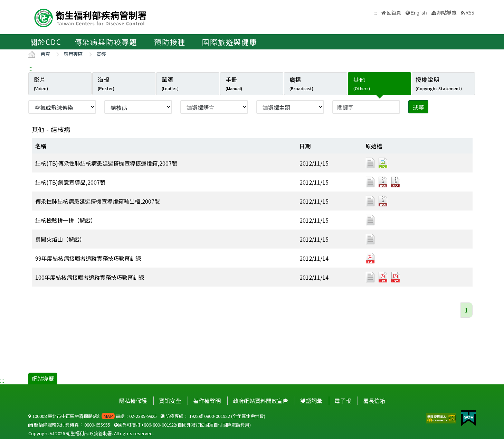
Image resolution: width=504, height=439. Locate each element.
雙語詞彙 (311, 401)
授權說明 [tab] (439, 83)
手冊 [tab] (234, 83)
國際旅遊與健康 (230, 42)
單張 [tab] (170, 83)
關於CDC (46, 42)
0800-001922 (217, 416)
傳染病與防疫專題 (106, 42)
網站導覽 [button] (447, 12)
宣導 (101, 54)
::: (30, 68)
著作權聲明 (207, 401)
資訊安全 (170, 401)
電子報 (343, 401)
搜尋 (418, 107)
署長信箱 (374, 401)
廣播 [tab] (301, 83)
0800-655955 (97, 425)
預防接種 (170, 42)
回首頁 (394, 12)
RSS (470, 12)
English (419, 13)
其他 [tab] (362, 83)
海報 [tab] (106, 83)
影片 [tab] (41, 83)
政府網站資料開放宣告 (260, 401)
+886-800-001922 (159, 425)
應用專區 (73, 54)
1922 (194, 416)
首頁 (45, 54)
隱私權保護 (133, 401)
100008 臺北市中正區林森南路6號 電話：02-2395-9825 (93, 416)
